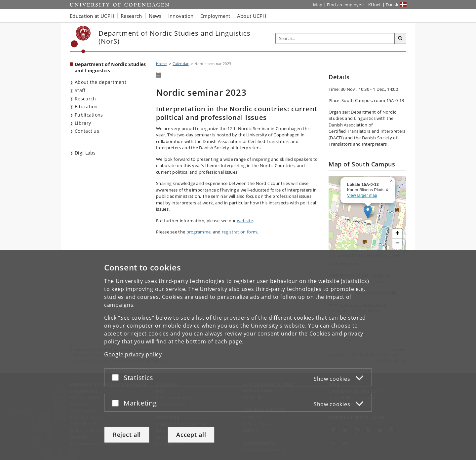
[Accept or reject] (117, 377)
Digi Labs (85, 153)
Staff (80, 90)
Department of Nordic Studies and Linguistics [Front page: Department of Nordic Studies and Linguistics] (110, 67)
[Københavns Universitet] (81, 39)
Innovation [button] (181, 16)
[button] (392, 180)
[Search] (400, 39)
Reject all (127, 435)
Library (83, 123)
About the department (100, 82)
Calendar (180, 64)
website (245, 221)
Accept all (191, 435)
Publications (89, 115)
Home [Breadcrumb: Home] (161, 64)
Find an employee (345, 5)
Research (85, 99)
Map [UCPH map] (318, 5)
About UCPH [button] (252, 16)
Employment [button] (215, 16)
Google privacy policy (133, 354)
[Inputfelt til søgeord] (335, 38)
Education (86, 106)
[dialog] (238, 355)
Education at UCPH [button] (92, 16)
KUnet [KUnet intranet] (375, 5)
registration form (239, 232)
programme (199, 232)
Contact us (87, 131)
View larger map (362, 195)
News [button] (155, 16)
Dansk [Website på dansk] (392, 5)
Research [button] (131, 16)
